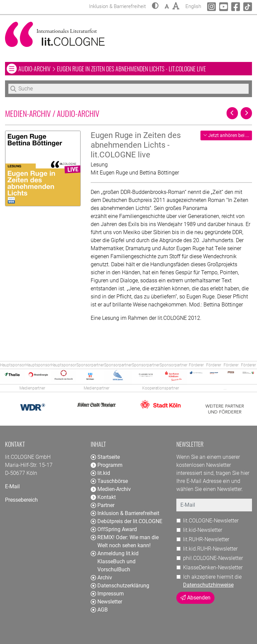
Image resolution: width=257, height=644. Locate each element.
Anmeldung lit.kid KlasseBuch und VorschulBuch (115, 561)
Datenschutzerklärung (120, 586)
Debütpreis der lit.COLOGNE (126, 521)
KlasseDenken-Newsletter (213, 567)
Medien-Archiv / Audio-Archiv (52, 113)
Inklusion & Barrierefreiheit (125, 513)
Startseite (105, 457)
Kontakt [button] (103, 497)
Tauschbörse (109, 481)
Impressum (107, 594)
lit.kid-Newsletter (203, 530)
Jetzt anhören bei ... (226, 135)
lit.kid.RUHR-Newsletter (210, 549)
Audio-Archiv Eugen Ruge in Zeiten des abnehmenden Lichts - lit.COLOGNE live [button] (112, 68)
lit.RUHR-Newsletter (206, 539)
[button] (155, 6)
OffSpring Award (114, 529)
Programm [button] (107, 465)
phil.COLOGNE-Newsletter (213, 558)
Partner (103, 505)
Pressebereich (21, 500)
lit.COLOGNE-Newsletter (211, 521)
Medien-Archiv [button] (111, 489)
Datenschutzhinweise (208, 585)
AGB (99, 610)
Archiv (101, 578)
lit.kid (100, 473)
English (193, 6)
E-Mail (12, 486)
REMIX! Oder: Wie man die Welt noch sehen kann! (125, 541)
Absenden (195, 598)
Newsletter (106, 602)
